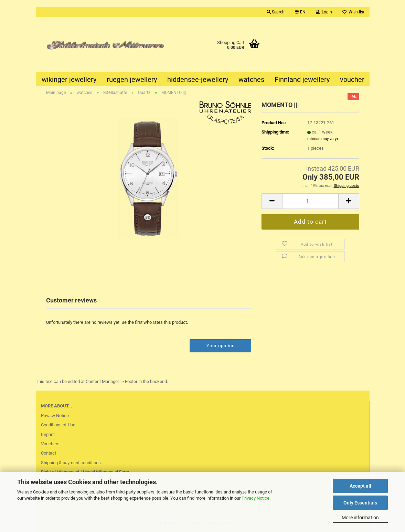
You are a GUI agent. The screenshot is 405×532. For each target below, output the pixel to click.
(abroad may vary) (323, 139)
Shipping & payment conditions (71, 463)
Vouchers (50, 444)
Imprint (48, 434)
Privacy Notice (255, 498)
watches (251, 79)
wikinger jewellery (69, 79)
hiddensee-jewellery (198, 79)
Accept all (360, 486)
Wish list (353, 12)
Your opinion (221, 346)
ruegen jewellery (132, 79)
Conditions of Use (58, 425)
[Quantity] (310, 201)
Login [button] (324, 12)
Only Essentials (360, 503)
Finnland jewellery (302, 79)
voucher (352, 79)
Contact (49, 453)
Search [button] (276, 12)
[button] (300, 12)
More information (360, 518)
